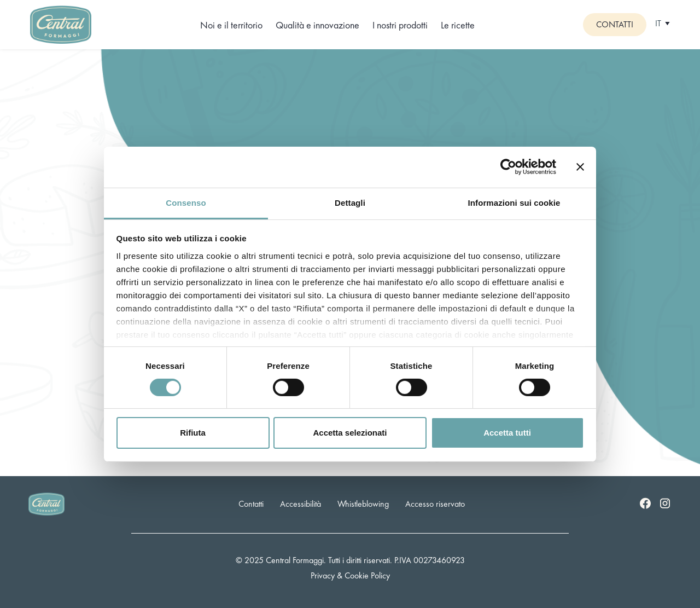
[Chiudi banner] (580, 167)
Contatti (615, 24)
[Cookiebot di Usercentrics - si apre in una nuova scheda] (508, 167)
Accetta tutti (507, 433)
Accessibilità (301, 504)
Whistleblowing (363, 504)
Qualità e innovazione (317, 25)
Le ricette (458, 25)
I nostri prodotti (400, 25)
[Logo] (61, 23)
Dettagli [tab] (350, 202)
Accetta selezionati (350, 433)
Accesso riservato (435, 504)
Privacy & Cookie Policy (350, 575)
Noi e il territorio (231, 25)
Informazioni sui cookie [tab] (514, 202)
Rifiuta (193, 433)
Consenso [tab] (186, 202)
